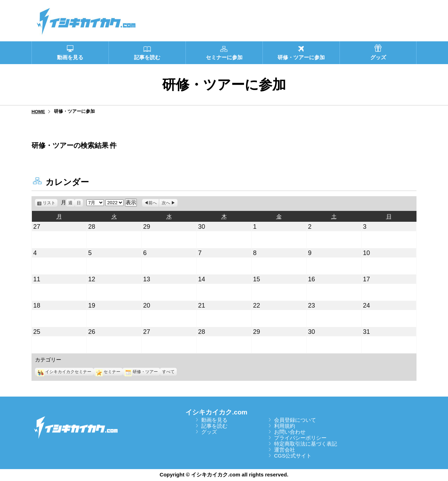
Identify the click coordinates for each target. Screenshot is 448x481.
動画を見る (214, 420)
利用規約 (285, 426)
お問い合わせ (290, 432)
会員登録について (295, 420)
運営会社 (285, 450)
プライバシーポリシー (300, 438)
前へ (153, 203)
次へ (166, 203)
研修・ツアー (141, 372)
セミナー (108, 372)
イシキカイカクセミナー (64, 372)
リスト (50, 203)
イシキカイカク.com (216, 412)
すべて (168, 372)
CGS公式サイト (293, 456)
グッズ (209, 432)
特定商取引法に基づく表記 (306, 444)
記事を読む (214, 426)
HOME (38, 112)
